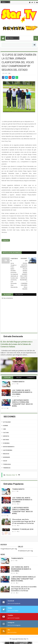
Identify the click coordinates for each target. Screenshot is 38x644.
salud (5, 461)
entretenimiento (9, 447)
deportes (6, 436)
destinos (6, 440)
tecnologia (7, 464)
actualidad (7, 422)
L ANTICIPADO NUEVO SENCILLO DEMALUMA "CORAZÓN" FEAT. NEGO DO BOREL (23, 579)
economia (6, 443)
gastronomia (8, 450)
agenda (6, 425)
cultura (6, 433)
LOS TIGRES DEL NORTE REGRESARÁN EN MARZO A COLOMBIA (22, 392)
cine (4, 429)
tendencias (7, 468)
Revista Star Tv (12, 475)
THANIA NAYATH (18, 382)
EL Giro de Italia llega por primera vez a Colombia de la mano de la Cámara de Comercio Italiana (16, 344)
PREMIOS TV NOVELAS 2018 (23, 529)
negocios (6, 454)
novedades (7, 457)
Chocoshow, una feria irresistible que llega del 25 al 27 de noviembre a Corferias (24, 521)
